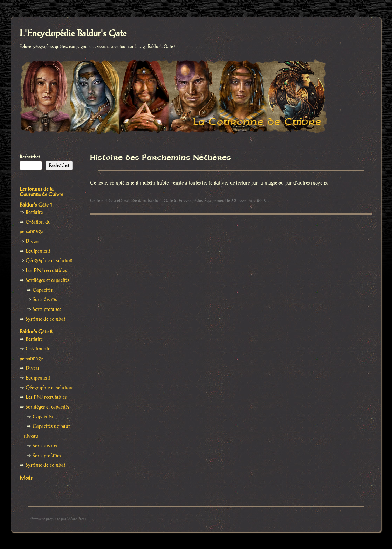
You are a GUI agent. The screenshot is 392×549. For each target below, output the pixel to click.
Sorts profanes (47, 310)
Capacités (43, 290)
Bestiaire (34, 213)
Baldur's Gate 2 (162, 201)
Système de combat (45, 319)
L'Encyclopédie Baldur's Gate (73, 34)
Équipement (215, 201)
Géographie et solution (49, 261)
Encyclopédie (190, 201)
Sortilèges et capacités (47, 280)
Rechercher (30, 157)
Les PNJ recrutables (46, 271)
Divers (32, 242)
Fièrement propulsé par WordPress (57, 519)
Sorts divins (45, 300)
